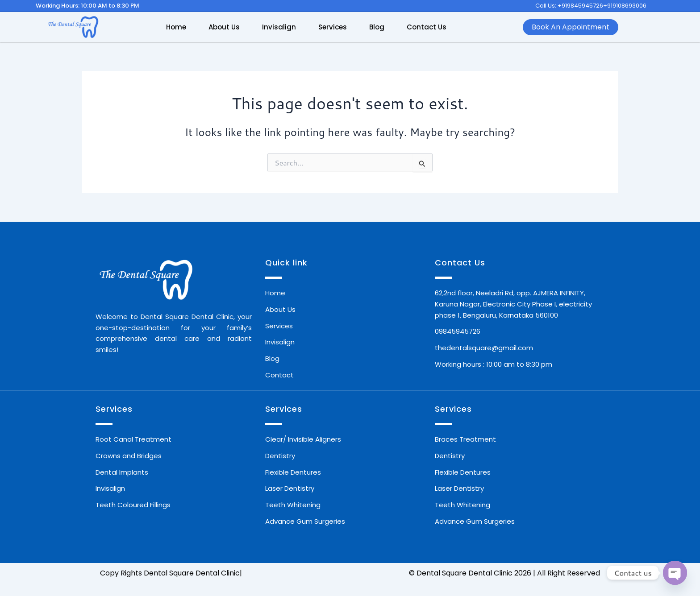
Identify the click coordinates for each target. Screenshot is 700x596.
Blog (377, 27)
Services (333, 27)
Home (176, 27)
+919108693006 (625, 6)
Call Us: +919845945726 (569, 6)
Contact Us (427, 27)
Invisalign (279, 27)
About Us (224, 27)
